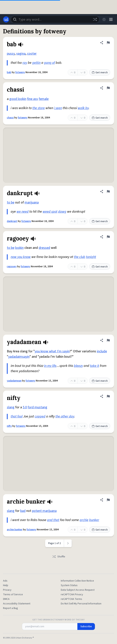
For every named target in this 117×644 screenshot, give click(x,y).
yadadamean (14, 381)
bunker (94, 520)
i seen (58, 108)
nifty (9, 426)
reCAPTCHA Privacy (72, 595)
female (44, 99)
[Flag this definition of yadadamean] (108, 340)
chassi (10, 118)
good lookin (18, 99)
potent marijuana (44, 511)
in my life (50, 366)
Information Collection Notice (77, 581)
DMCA (6, 599)
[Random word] (95, 19)
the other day (65, 416)
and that (53, 520)
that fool (17, 416)
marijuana (32, 202)
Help (6, 585)
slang (11, 407)
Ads (5, 581)
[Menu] (111, 19)
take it (95, 366)
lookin (19, 248)
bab (9, 72)
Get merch (100, 73)
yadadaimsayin (19, 357)
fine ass (32, 99)
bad (23, 511)
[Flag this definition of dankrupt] (108, 192)
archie (84, 520)
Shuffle (59, 557)
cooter (32, 54)
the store (39, 108)
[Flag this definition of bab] (108, 43)
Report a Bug (10, 608)
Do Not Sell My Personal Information (81, 604)
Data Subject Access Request (78, 590)
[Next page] (68, 543)
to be (11, 202)
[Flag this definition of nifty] (108, 396)
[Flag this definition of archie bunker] (108, 500)
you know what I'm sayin (52, 351)
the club (80, 257)
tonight (91, 257)
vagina (21, 54)
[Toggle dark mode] (104, 19)
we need (23, 212)
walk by (83, 108)
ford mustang (37, 407)
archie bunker (15, 530)
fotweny (20, 72)
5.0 (25, 407)
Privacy (7, 590)
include (102, 351)
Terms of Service (13, 595)
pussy (11, 54)
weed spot (50, 212)
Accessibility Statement (17, 604)
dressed (44, 248)
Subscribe (86, 626)
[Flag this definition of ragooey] (108, 237)
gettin (36, 63)
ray (25, 63)
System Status (69, 585)
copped (40, 416)
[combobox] (55, 19)
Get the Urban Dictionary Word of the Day (58, 620)
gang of (49, 63)
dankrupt (12, 221)
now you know (21, 257)
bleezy (78, 366)
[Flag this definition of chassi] (108, 88)
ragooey (12, 267)
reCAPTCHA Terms (71, 599)
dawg (62, 212)
